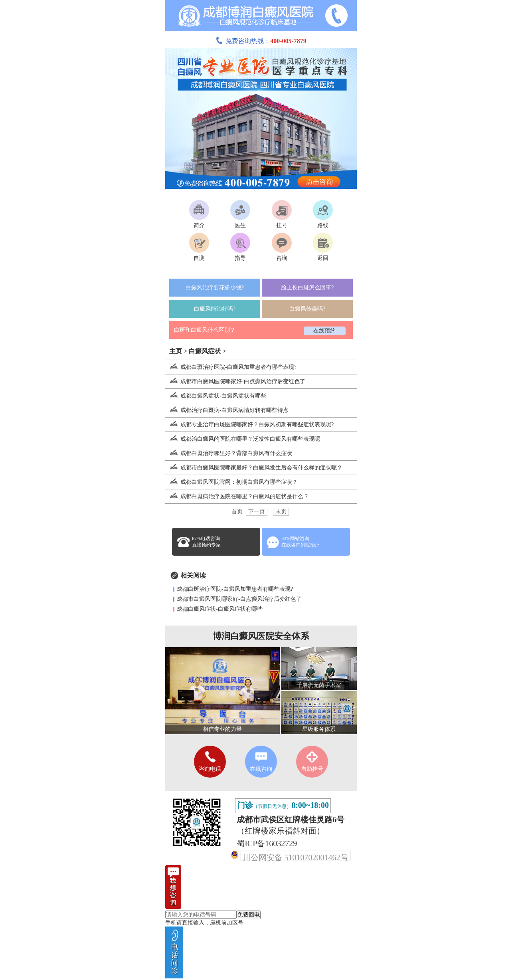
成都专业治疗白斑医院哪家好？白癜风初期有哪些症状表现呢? (249, 425)
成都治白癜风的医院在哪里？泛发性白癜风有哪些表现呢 (243, 439)
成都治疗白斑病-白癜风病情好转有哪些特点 (227, 410)
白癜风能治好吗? (215, 309)
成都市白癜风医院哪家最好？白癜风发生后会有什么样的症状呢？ (254, 468)
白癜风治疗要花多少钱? (215, 288)
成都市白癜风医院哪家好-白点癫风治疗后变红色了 (235, 381)
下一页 (257, 512)
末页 (281, 512)
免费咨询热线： (261, 41)
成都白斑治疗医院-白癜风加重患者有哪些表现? (231, 367)
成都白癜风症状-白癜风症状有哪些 (216, 396)
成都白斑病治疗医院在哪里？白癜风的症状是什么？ (237, 496)
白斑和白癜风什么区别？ (205, 330)
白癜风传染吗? (307, 309)
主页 (176, 351)
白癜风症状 (205, 351)
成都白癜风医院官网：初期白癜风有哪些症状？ (231, 482)
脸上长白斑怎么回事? (307, 288)
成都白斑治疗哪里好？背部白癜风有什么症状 (229, 453)
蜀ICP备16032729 (267, 843)
